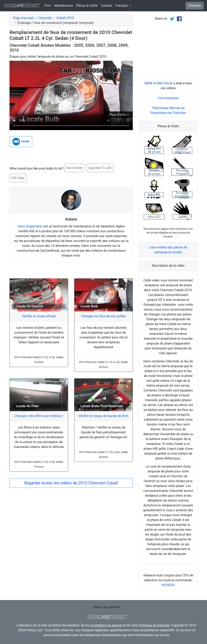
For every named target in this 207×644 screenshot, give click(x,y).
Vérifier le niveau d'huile (39, 316)
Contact (107, 6)
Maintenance (63, 6)
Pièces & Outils (87, 6)
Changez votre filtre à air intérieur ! (39, 416)
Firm (48, 6)
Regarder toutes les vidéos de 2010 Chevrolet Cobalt (71, 483)
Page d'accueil (23, 18)
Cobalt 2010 (65, 18)
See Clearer (74, 168)
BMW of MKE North (158, 83)
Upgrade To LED (100, 168)
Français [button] (122, 6)
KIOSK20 (168, 585)
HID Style (18, 178)
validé (21, 142)
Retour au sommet (107, 607)
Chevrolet (45, 18)
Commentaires (168, 98)
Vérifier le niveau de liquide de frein (103, 416)
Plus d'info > (119, 115)
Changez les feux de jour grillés (104, 316)
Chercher (195, 6)
